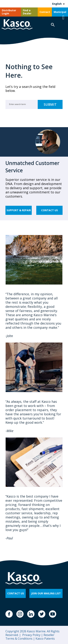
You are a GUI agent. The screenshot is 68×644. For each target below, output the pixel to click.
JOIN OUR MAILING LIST (46, 593)
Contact (45, 12)
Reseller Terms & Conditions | (30, 637)
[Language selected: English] (58, 4)
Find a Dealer (27, 12)
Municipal (60, 12)
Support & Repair (19, 210)
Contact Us (50, 210)
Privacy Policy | (32, 635)
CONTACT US (16, 593)
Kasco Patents (45, 639)
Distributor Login (9, 12)
